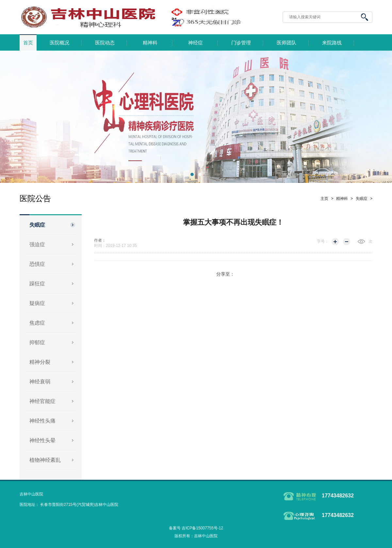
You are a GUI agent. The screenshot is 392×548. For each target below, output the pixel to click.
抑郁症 (37, 342)
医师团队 (286, 43)
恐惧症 (37, 264)
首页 (28, 43)
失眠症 (37, 225)
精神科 (150, 43)
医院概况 (59, 43)
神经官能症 (42, 401)
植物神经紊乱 (45, 460)
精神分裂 (40, 362)
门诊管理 (241, 43)
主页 (324, 199)
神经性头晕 (42, 440)
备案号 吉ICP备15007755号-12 (196, 528)
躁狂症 (37, 284)
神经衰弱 (40, 382)
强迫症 (37, 244)
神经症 (196, 43)
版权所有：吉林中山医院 (196, 536)
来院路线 (332, 43)
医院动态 (105, 43)
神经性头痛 (42, 421)
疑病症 (37, 303)
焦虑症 (37, 323)
